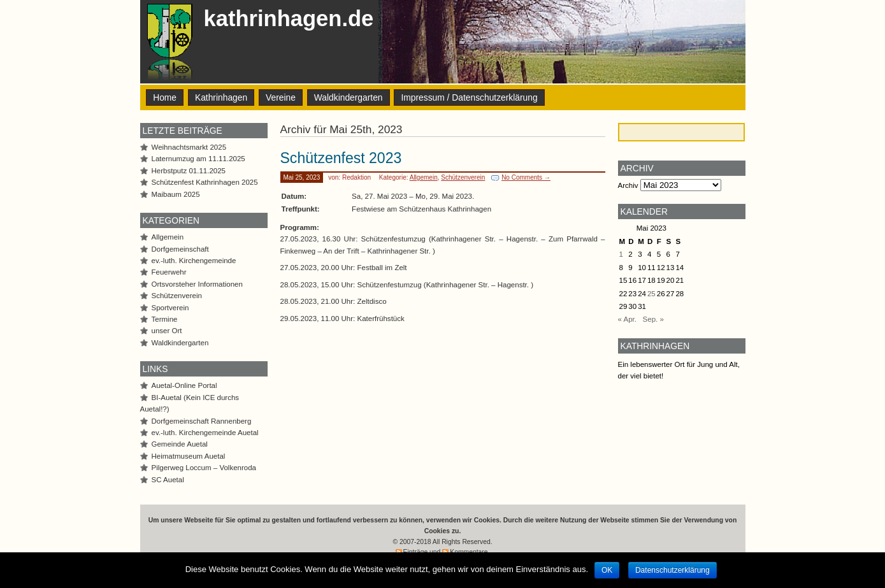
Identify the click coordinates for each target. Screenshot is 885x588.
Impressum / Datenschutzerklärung (469, 97)
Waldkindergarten (349, 97)
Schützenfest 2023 (341, 158)
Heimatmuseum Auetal (189, 456)
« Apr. (627, 319)
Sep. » (653, 319)
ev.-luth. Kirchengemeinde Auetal (205, 433)
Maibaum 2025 (176, 194)
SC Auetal (168, 480)
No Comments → (526, 177)
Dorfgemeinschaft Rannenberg (202, 421)
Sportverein (170, 308)
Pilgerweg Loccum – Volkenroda (204, 468)
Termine (165, 319)
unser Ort (167, 331)
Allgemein (424, 177)
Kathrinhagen (221, 97)
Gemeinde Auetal (180, 444)
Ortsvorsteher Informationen (197, 284)
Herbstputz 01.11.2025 (189, 171)
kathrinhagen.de (289, 18)
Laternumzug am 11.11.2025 (198, 159)
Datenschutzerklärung (673, 570)
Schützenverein (463, 177)
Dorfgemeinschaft (180, 249)
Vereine (281, 97)
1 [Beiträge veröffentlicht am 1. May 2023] (621, 254)
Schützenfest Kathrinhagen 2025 (205, 182)
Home (165, 97)
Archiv (628, 185)
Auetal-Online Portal (184, 385)
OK (607, 570)
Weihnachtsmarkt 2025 (189, 147)
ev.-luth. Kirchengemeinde (194, 261)
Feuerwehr (169, 272)
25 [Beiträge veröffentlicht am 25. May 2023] (651, 294)
